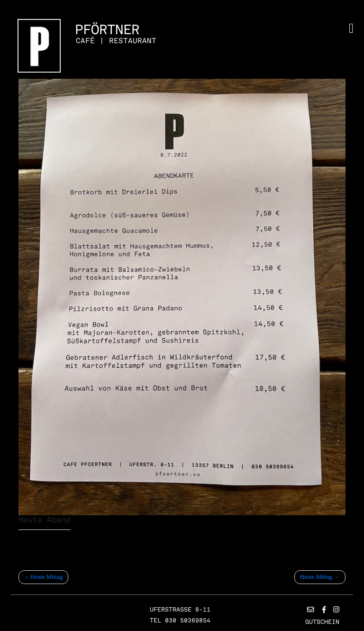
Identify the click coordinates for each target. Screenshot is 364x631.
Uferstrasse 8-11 (180, 610)
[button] (311, 610)
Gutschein (322, 622)
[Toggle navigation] (351, 28)
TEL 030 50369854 (180, 621)
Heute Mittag (46, 577)
